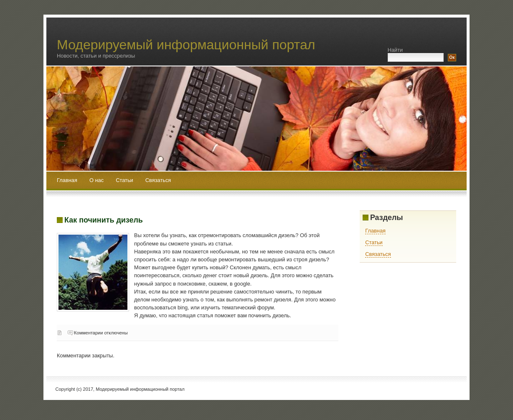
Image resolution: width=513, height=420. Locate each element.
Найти (395, 50)
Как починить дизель (104, 220)
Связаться (158, 180)
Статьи (125, 180)
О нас (97, 180)
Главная (67, 180)
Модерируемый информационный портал (186, 45)
